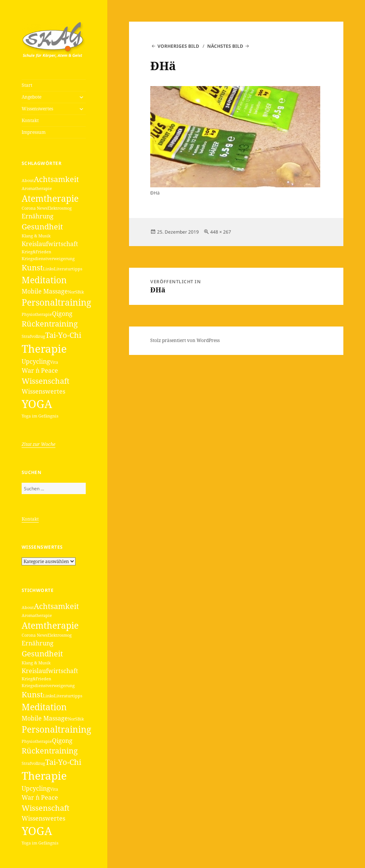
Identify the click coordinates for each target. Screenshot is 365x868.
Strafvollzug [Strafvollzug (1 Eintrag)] (33, 336)
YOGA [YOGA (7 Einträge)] (37, 404)
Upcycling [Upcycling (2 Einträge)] (36, 361)
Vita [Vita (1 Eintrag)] (54, 362)
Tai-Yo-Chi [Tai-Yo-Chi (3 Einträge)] (63, 335)
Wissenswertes (37, 109)
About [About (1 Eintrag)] (28, 181)
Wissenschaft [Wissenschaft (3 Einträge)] (46, 381)
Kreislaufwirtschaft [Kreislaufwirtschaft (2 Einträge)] (50, 244)
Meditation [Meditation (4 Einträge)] (44, 280)
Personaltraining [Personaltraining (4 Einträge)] (56, 302)
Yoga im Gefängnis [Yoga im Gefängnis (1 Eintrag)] (40, 416)
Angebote (31, 97)
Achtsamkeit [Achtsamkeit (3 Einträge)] (56, 179)
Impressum (34, 132)
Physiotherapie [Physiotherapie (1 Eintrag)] (37, 314)
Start (27, 85)
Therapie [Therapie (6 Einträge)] (44, 348)
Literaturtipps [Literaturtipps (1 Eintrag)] (68, 269)
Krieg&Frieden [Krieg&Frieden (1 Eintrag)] (36, 252)
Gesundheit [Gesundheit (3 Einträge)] (42, 227)
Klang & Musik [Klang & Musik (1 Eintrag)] (36, 236)
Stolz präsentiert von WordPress (185, 340)
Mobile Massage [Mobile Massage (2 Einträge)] (45, 291)
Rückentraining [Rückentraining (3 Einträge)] (50, 324)
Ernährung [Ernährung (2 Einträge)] (38, 216)
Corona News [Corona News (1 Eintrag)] (35, 208)
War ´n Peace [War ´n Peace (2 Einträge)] (40, 370)
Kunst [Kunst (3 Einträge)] (32, 268)
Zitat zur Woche (39, 444)
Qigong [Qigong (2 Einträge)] (62, 314)
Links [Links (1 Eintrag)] (48, 269)
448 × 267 (221, 232)
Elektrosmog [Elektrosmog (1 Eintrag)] (60, 208)
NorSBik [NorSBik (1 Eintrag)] (76, 292)
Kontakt (30, 120)
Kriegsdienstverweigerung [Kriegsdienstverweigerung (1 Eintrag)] (48, 259)
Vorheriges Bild (178, 46)
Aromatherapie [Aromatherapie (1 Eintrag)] (37, 188)
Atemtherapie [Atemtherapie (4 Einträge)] (50, 198)
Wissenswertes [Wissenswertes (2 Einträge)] (43, 391)
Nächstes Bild (225, 46)
